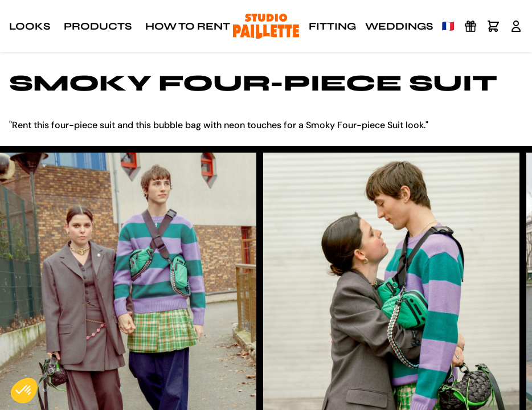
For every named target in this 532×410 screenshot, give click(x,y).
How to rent (188, 26)
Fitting (332, 26)
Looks (30, 26)
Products (98, 26)
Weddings (399, 26)
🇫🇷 (448, 26)
